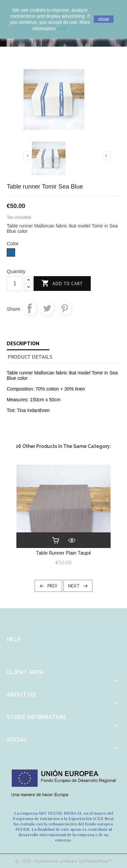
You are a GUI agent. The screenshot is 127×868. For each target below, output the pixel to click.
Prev (52, 586)
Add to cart (62, 284)
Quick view (72, 540)
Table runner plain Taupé (63, 553)
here (62, 29)
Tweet (47, 308)
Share (30, 308)
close (104, 19)
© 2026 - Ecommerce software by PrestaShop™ (64, 861)
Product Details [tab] (30, 357)
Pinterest (65, 308)
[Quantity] (15, 284)
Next (74, 586)
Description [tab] (23, 343)
